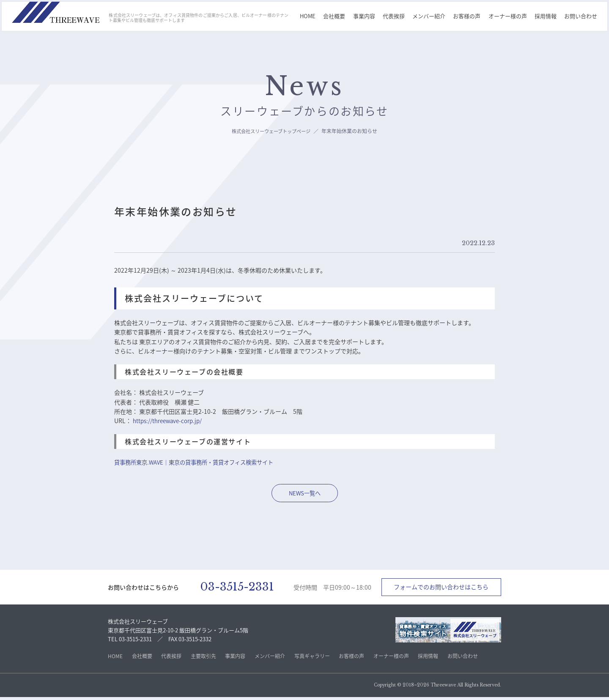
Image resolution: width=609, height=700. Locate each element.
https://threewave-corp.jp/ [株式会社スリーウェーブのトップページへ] (169, 421)
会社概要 (335, 16)
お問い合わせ (582, 16)
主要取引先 (203, 659)
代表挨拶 (395, 16)
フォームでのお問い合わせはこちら (441, 588)
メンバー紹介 (430, 16)
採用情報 (547, 16)
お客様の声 (468, 16)
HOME (309, 16)
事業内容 (365, 16)
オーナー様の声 (509, 16)
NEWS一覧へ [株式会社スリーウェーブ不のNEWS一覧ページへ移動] (304, 493)
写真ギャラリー (312, 659)
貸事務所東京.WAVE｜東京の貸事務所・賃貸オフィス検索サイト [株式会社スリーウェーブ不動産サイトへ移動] (200, 462)
